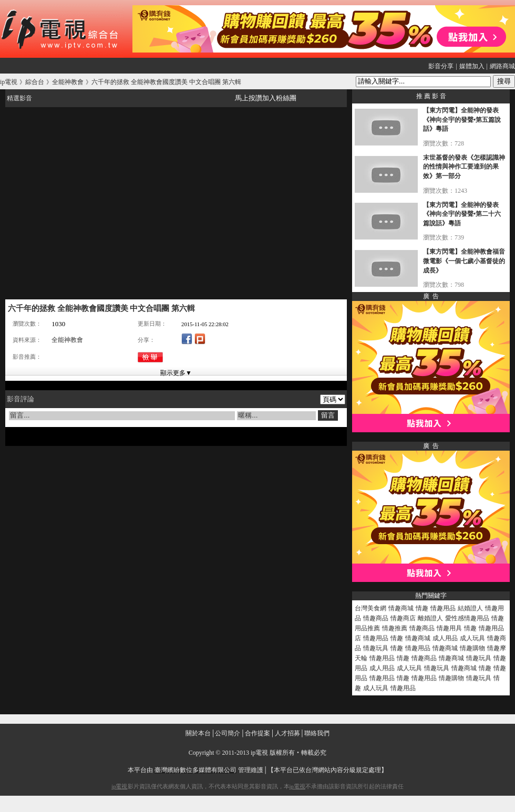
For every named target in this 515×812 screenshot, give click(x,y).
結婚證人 (470, 608)
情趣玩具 (376, 648)
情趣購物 (472, 648)
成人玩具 (472, 638)
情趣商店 (403, 618)
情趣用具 (449, 628)
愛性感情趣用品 (467, 618)
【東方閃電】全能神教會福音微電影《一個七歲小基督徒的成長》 (464, 261)
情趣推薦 (395, 628)
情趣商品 (376, 618)
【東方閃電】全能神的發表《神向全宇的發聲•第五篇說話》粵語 (462, 119)
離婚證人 (430, 618)
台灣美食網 (370, 608)
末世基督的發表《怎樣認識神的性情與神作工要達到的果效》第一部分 (464, 167)
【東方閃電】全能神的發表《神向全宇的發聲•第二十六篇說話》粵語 (462, 214)
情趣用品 (443, 608)
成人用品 (445, 638)
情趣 (422, 608)
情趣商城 (401, 608)
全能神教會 (67, 340)
